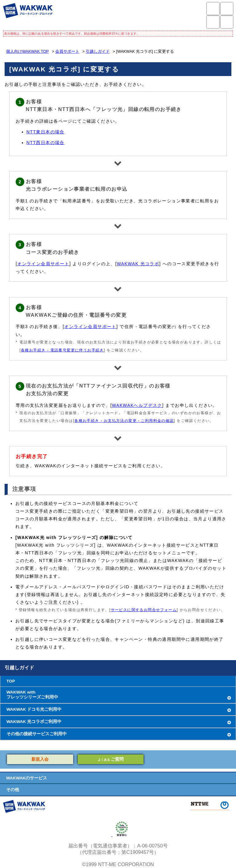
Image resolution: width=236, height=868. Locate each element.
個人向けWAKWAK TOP (28, 51)
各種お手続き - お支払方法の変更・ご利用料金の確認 (124, 421)
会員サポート (67, 51)
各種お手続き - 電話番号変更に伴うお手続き (62, 350)
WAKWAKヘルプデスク (137, 405)
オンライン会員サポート (43, 264)
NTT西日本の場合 (45, 143)
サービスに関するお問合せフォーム (144, 610)
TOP (11, 681)
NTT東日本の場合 (45, 132)
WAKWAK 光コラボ (138, 264)
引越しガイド (98, 51)
